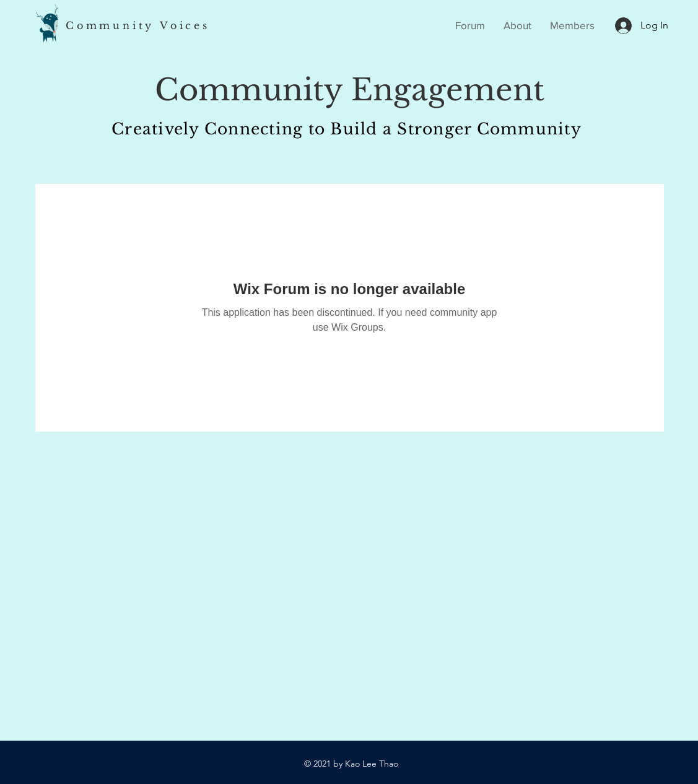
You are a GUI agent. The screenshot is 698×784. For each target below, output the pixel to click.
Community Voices (138, 25)
